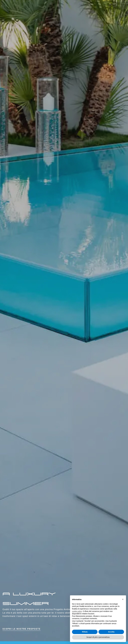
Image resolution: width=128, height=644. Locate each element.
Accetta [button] (111, 632)
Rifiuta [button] (85, 632)
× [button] (123, 599)
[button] (124, 6)
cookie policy (77, 611)
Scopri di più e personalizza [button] (98, 637)
